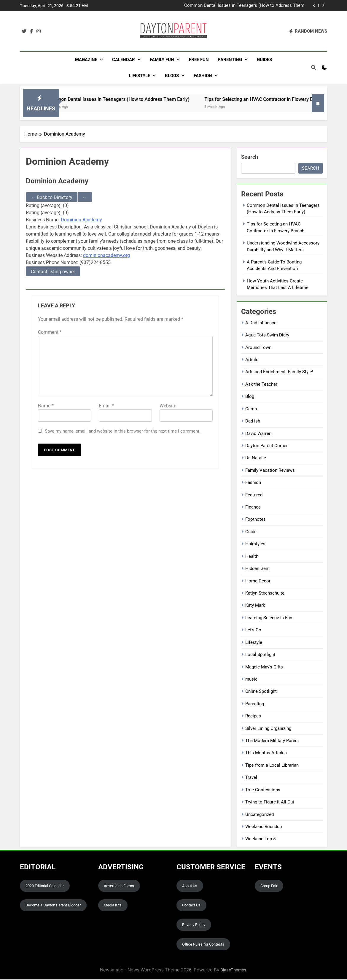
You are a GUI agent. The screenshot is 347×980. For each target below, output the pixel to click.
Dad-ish (253, 422)
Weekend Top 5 (260, 839)
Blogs (172, 76)
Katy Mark (255, 606)
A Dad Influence (261, 323)
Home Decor (258, 581)
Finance (253, 508)
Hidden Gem (257, 569)
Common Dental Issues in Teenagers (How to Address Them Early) (244, 6)
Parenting (230, 60)
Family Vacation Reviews (270, 471)
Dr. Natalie (256, 458)
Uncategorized (260, 815)
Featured (254, 495)
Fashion (203, 76)
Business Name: (43, 220)
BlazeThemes (233, 970)
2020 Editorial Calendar (45, 886)
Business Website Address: (54, 256)
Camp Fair (269, 886)
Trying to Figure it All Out (270, 803)
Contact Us (191, 906)
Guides (264, 60)
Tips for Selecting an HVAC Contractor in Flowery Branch (277, 100)
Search (250, 157)
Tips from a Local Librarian (272, 766)
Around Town (258, 348)
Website (168, 406)
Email (106, 406)
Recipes (253, 717)
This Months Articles (266, 753)
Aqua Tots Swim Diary (267, 336)
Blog (250, 397)
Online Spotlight (261, 692)
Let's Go (253, 630)
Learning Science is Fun (269, 618)
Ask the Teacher (261, 385)
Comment (50, 332)
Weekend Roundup (264, 827)
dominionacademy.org (106, 256)
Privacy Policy (194, 925)
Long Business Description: (54, 227)
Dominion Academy (81, 220)
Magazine (86, 60)
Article (252, 360)
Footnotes (256, 520)
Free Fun (199, 60)
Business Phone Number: (52, 263)
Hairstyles (255, 544)
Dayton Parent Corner (266, 446)
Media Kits (113, 906)
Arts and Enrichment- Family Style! (279, 372)
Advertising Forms (119, 886)
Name (46, 406)
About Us (190, 886)
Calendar (124, 60)
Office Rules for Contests (203, 945)
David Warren (258, 434)
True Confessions (263, 790)
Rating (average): (44, 206)
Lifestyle (140, 76)
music (251, 680)
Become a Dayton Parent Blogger (53, 906)
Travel (251, 778)
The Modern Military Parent (272, 741)
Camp (251, 409)
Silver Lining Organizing (268, 729)
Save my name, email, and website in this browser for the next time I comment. (123, 431)
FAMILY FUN (162, 60)
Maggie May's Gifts (264, 667)
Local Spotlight (260, 655)
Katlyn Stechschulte (265, 594)
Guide (251, 532)
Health (252, 557)
